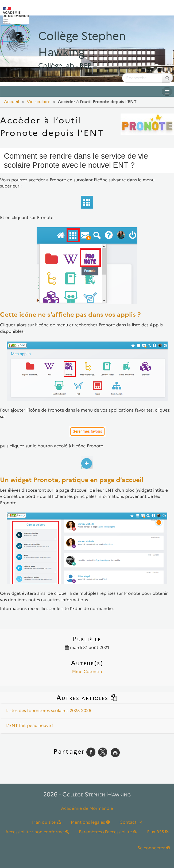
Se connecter (154, 848)
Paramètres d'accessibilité (108, 832)
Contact (131, 822)
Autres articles (87, 698)
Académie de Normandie (87, 809)
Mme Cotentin (87, 672)
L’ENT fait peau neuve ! (30, 726)
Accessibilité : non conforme (37, 832)
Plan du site (47, 822)
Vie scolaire (38, 102)
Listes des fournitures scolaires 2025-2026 (49, 711)
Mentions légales (90, 822)
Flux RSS (158, 832)
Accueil (12, 102)
